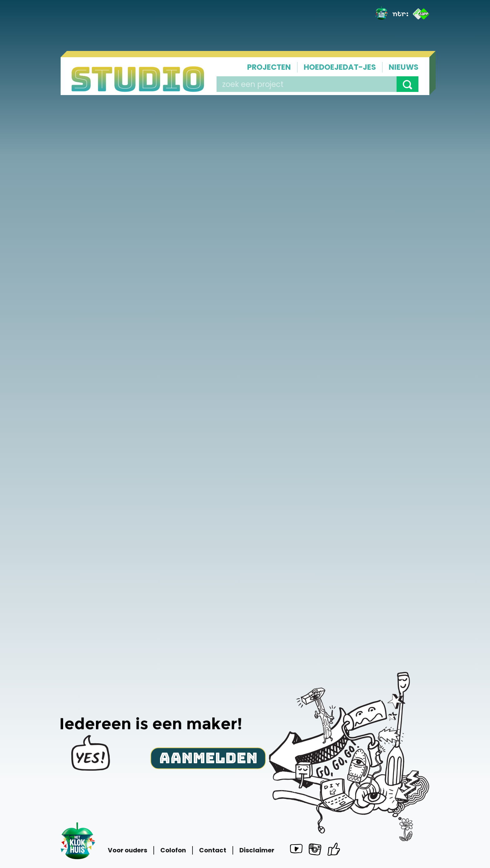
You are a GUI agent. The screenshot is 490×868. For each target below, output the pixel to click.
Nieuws (404, 67)
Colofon (173, 850)
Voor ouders (127, 850)
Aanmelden (208, 757)
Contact (213, 850)
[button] (407, 84)
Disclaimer (257, 850)
